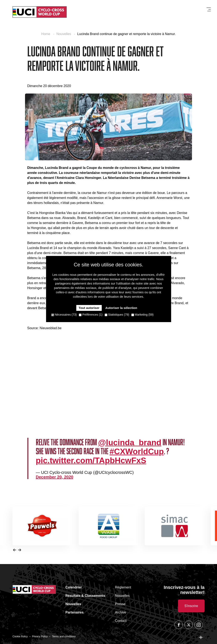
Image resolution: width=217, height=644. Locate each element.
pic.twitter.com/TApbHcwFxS (91, 460)
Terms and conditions (64, 636)
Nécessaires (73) (64, 315)
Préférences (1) (91, 315)
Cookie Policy (20, 636)
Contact (121, 621)
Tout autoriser (89, 308)
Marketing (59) (142, 315)
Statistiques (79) (117, 315)
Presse (120, 604)
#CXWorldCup (137, 451)
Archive (121, 612)
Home (46, 34)
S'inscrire (191, 606)
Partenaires (75, 612)
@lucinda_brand (130, 442)
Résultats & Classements (85, 596)
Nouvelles (64, 34)
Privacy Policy (40, 636)
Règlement (123, 587)
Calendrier (74, 587)
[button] (15, 550)
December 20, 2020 (55, 477)
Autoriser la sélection (121, 308)
